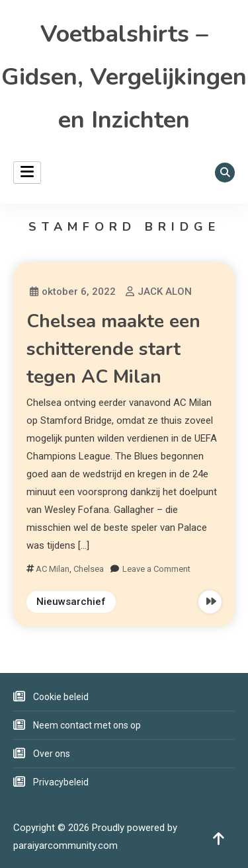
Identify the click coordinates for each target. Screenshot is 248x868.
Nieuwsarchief (71, 602)
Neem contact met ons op (87, 725)
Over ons (52, 754)
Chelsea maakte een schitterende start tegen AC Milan (113, 349)
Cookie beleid (61, 697)
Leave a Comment (156, 569)
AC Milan (53, 569)
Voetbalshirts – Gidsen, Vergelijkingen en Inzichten (124, 77)
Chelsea (89, 569)
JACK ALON (165, 292)
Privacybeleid (61, 782)
